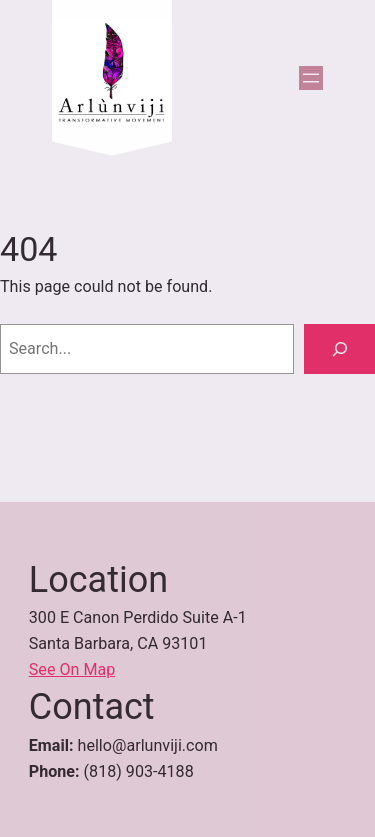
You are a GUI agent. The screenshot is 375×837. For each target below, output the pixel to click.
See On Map (72, 669)
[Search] (339, 349)
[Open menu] (311, 78)
